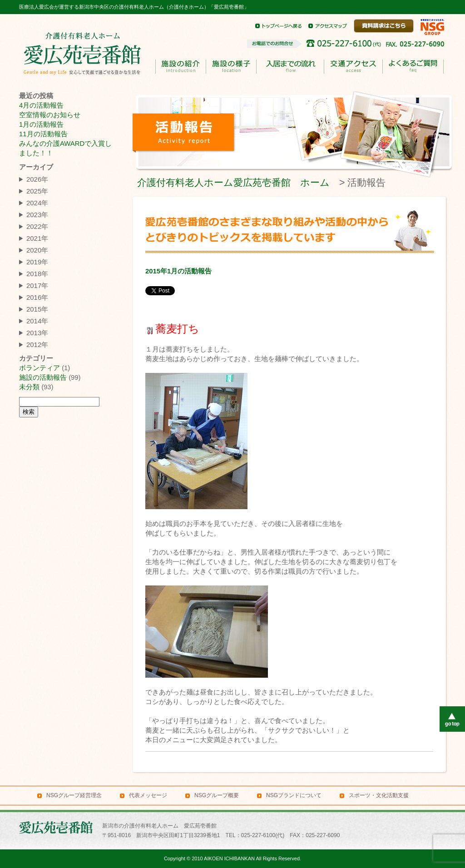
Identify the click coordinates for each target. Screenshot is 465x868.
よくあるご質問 (413, 67)
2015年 (37, 309)
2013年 (37, 333)
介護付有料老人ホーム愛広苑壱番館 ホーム (233, 183)
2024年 (37, 203)
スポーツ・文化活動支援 (379, 795)
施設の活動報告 (43, 377)
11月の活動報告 (43, 134)
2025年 (37, 191)
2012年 (37, 345)
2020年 (37, 250)
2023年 (37, 215)
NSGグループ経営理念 (74, 795)
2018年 (37, 274)
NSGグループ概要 (217, 795)
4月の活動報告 (41, 105)
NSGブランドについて (294, 795)
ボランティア (40, 368)
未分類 (29, 387)
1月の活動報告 (41, 124)
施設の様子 (231, 67)
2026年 (37, 179)
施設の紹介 (181, 67)
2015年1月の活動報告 (178, 271)
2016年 (37, 297)
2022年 (37, 226)
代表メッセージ (148, 795)
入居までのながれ (290, 67)
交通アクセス (353, 67)
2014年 (37, 321)
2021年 (37, 238)
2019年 (37, 262)
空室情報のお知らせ (50, 115)
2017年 (37, 285)
